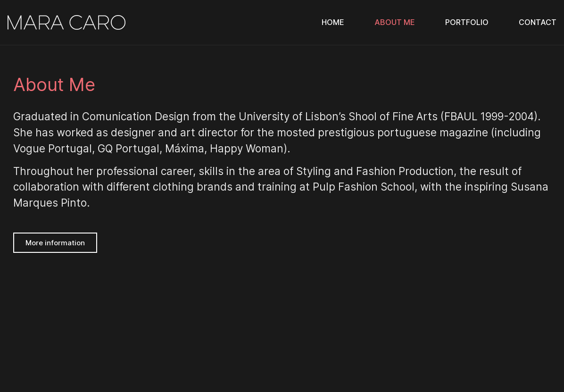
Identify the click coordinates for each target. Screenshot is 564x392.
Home (333, 22)
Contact (538, 22)
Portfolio (467, 22)
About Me (395, 22)
